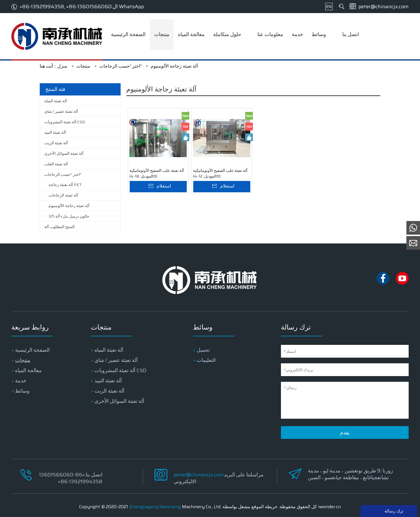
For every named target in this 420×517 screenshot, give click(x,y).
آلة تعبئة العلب (56, 164)
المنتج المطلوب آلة (59, 227)
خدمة (21, 381)
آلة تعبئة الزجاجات (63, 195)
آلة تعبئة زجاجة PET (65, 185)
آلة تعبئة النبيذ (55, 132)
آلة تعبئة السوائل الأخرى (64, 153)
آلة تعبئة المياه (56, 101)
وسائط (22, 391)
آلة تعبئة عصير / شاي (61, 111)
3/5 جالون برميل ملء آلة (69, 216)
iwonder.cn (329, 507)
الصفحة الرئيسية (32, 350)
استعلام (164, 186)
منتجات (23, 360)
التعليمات (206, 360)
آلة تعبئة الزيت (56, 143)
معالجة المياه (28, 370)
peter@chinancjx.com (384, 7)
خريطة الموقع (264, 507)
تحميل (203, 350)
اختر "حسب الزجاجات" (63, 174)
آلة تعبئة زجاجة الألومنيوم (69, 206)
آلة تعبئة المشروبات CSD (65, 122)
